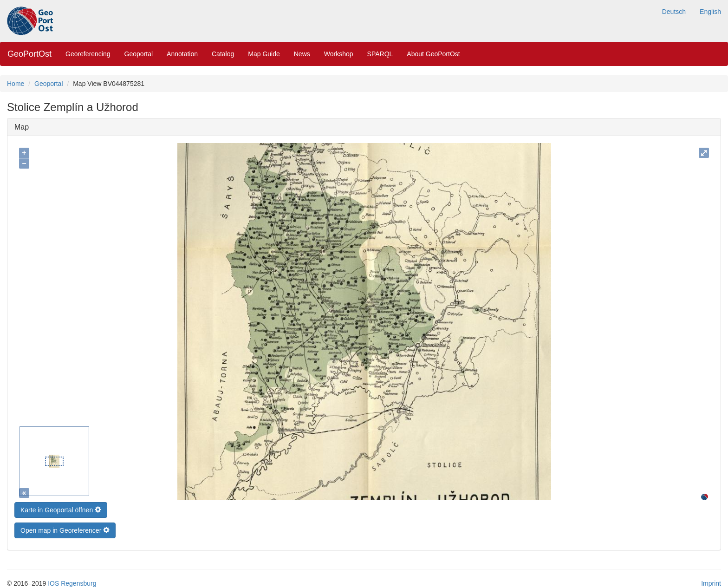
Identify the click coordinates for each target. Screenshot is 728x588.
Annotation (182, 54)
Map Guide (264, 54)
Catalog (223, 54)
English (710, 12)
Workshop (339, 54)
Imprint (711, 581)
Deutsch (674, 12)
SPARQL (380, 54)
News (302, 54)
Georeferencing (88, 54)
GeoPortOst (29, 54)
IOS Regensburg (72, 581)
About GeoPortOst (433, 54)
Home (16, 84)
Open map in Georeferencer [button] (65, 528)
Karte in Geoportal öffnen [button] (61, 508)
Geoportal (139, 54)
